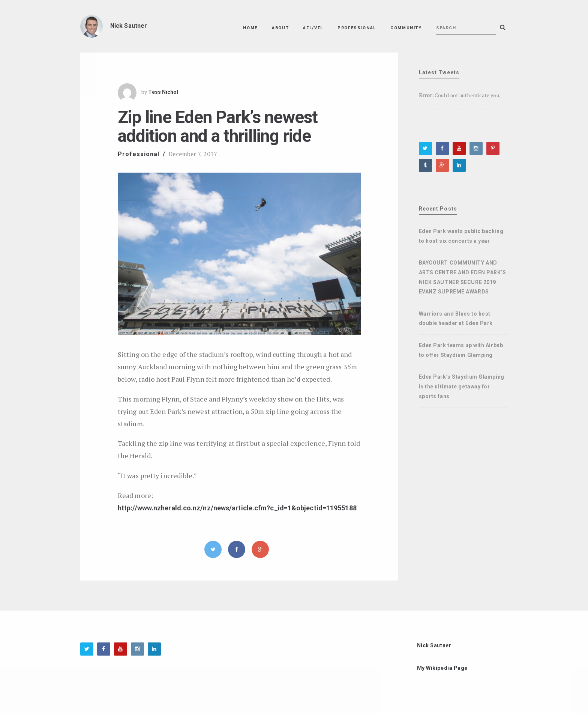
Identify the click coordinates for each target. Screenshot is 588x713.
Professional (357, 28)
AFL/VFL (313, 28)
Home (250, 28)
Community (406, 28)
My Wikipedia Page (442, 668)
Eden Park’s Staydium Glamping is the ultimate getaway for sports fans (462, 386)
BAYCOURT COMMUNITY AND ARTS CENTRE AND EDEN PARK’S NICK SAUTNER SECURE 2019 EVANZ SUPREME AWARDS (463, 277)
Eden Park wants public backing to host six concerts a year (461, 236)
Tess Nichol (163, 92)
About (280, 28)
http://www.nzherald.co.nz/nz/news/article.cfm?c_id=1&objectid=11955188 (237, 508)
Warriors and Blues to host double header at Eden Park (456, 319)
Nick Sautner (434, 645)
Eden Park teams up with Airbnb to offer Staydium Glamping (461, 350)
